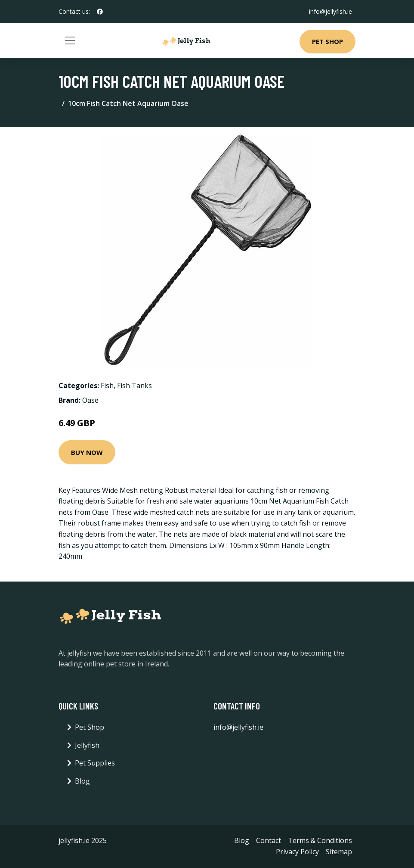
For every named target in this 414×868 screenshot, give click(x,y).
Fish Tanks (134, 386)
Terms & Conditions (320, 840)
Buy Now (87, 452)
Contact (269, 840)
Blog (82, 781)
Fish (107, 386)
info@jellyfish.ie (331, 11)
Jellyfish (87, 745)
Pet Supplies (95, 763)
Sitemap (339, 852)
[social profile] (100, 12)
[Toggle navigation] (70, 40)
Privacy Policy (297, 852)
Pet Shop (327, 41)
